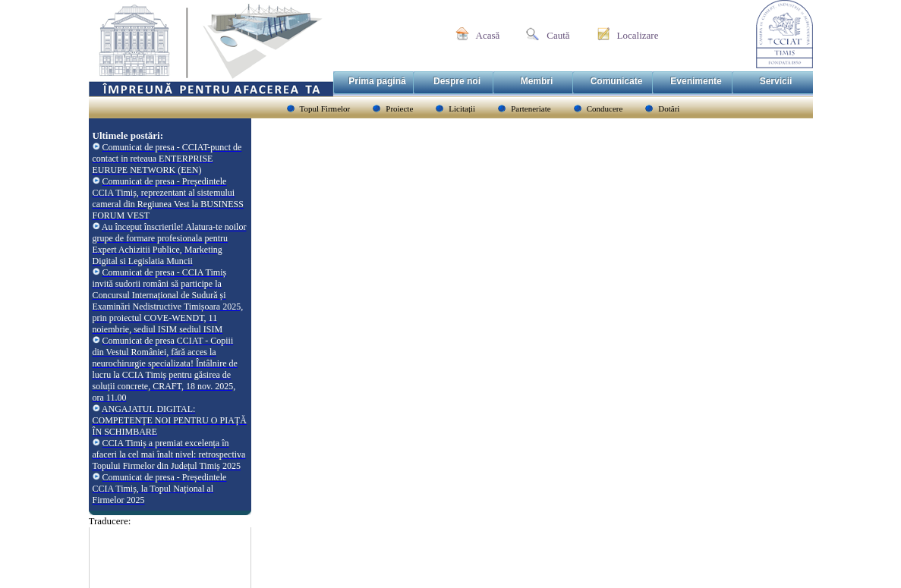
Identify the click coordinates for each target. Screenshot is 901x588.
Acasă (488, 35)
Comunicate (617, 81)
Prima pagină (377, 81)
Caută (558, 35)
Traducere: (110, 521)
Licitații (462, 108)
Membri (537, 81)
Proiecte (399, 108)
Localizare (638, 35)
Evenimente (696, 81)
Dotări (669, 108)
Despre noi (457, 81)
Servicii (776, 81)
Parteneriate (531, 108)
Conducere (605, 108)
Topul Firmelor (325, 108)
